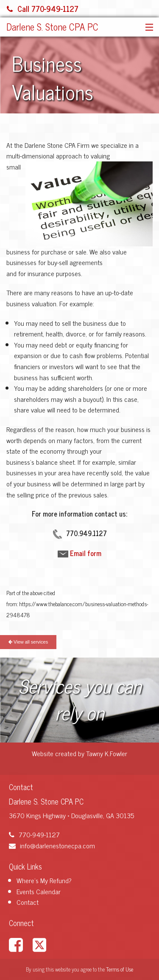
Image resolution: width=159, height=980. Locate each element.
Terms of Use (120, 969)
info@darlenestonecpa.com (52, 845)
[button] (147, 28)
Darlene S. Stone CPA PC (52, 27)
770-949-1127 (34, 834)
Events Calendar (39, 891)
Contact (28, 902)
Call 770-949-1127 (43, 8)
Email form (86, 553)
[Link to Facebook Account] (20, 944)
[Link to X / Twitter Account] (44, 944)
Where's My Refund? (44, 880)
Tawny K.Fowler (107, 753)
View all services (28, 642)
